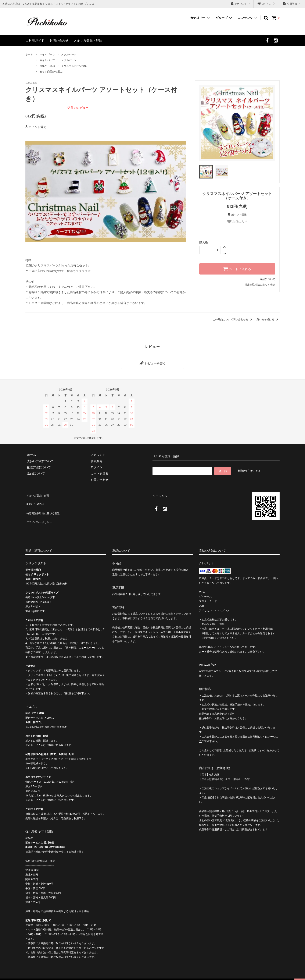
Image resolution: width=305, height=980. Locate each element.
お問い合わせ (59, 40)
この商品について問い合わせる (233, 319)
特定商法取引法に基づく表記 (45, 505)
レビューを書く (152, 362)
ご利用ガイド (35, 40)
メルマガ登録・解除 (88, 40)
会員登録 (292, 3)
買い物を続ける (268, 319)
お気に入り (237, 222)
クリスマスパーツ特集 (74, 66)
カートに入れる (237, 269)
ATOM (38, 499)
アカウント (241, 3)
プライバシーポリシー (40, 511)
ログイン (267, 3)
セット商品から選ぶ (51, 72)
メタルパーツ (69, 54)
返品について (268, 279)
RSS (28, 499)
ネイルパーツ (47, 54)
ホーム (29, 54)
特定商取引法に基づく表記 (260, 285)
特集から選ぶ (47, 66)
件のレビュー (78, 108)
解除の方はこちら (250, 469)
